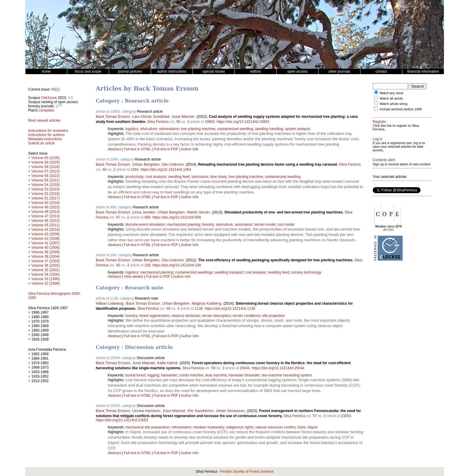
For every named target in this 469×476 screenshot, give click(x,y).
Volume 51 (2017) (46, 198)
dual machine (216, 375)
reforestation (169, 129)
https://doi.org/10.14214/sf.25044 (278, 368)
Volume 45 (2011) (46, 225)
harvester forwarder (244, 375)
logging (153, 375)
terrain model (265, 225)
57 (315, 416)
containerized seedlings (194, 272)
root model (286, 225)
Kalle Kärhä (167, 363)
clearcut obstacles (186, 316)
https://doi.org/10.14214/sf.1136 (230, 309)
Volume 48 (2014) (46, 212)
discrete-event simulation (145, 225)
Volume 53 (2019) (46, 189)
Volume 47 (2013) (46, 216)
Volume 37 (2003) (46, 261)
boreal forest (135, 375)
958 (147, 217)
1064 (135, 170)
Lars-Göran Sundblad (151, 116)
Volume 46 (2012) (46, 221)
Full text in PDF (166, 149)
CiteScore (49, 98)
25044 (245, 368)
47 (118, 217)
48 (104, 170)
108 (147, 265)
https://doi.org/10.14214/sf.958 (177, 217)
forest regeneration (154, 316)
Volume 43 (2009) (46, 234)
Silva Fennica (158, 122)
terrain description (216, 316)
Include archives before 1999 (401, 109)
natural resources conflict (275, 427)
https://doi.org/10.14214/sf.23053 (122, 420)
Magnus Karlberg (207, 303)
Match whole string (394, 104)
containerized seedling (235, 129)
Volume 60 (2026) (46, 158)
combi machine (191, 375)
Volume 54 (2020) (46, 185)
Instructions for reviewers (48, 131)
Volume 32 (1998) (46, 283)
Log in (378, 139)
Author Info (190, 149)
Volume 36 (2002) (46, 266)
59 (213, 368)
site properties (273, 316)
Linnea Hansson (146, 411)
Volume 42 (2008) (46, 239)
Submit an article (41, 143)
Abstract (114, 149)
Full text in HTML (138, 149)
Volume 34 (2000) (46, 274)
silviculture (149, 129)
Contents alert (384, 160)
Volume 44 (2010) (46, 230)
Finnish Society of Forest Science (247, 472)
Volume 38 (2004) (46, 257)
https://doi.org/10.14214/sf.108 (177, 265)
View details (134, 277)
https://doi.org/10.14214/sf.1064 (166, 170)
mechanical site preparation (147, 427)
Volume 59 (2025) (46, 162)
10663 (210, 122)
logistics (132, 129)
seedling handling (269, 129)
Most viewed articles (44, 120)
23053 (346, 416)
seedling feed (179, 177)
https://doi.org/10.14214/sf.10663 (243, 122)
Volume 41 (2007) (46, 243)
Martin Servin (198, 212)
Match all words (391, 98)
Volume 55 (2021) (46, 180)
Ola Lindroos (173, 164)
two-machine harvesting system (287, 375)
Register (379, 122)
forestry (208, 225)
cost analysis (156, 177)
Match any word (392, 93)
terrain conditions (246, 316)
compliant (46, 110)
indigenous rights (240, 427)
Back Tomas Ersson (113, 116)
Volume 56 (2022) (46, 176)
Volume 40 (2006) (46, 248)
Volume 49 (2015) (46, 207)
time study (218, 177)
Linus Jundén (144, 212)
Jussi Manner (183, 116)
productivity (134, 177)
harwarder (169, 375)
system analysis (297, 129)
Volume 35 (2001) (46, 270)
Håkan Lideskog (110, 303)
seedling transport (229, 272)
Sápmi (313, 427)
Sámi (301, 427)
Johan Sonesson (230, 411)
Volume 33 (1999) (46, 279)
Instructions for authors (46, 135)
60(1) (56, 89)
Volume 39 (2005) (46, 252)
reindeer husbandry (209, 427)
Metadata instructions (45, 139)
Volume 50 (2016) (46, 203)
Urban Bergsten (146, 164)
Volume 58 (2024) (46, 167)
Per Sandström (201, 411)
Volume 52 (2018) (46, 194)
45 (118, 265)
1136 (199, 309)
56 (178, 122)
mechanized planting (184, 225)
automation (244, 225)
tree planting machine (198, 129)
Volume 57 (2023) (46, 171)
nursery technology (306, 272)
